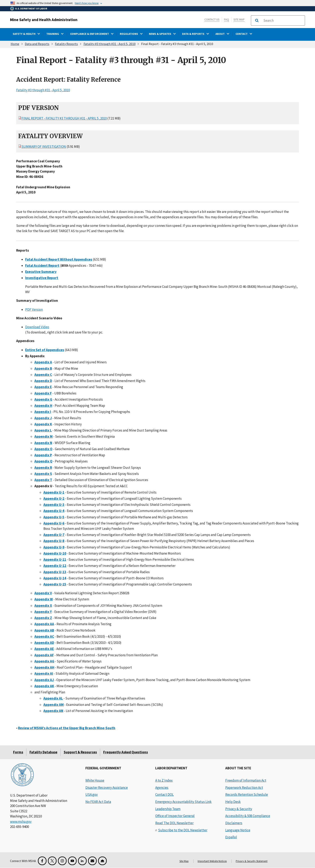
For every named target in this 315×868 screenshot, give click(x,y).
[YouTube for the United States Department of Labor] (72, 861)
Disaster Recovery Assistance (107, 788)
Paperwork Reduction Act (244, 788)
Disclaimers (234, 823)
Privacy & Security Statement (252, 861)
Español (231, 837)
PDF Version (34, 309)
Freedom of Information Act (246, 780)
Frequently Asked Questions (126, 752)
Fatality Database (43, 752)
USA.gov (92, 795)
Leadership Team (168, 809)
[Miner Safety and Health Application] (102, 861)
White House (95, 780)
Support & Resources (80, 752)
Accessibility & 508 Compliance (248, 816)
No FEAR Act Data (98, 802)
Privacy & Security (239, 809)
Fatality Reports (66, 44)
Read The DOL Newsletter (174, 823)
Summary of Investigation (44, 147)
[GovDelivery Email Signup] (92, 861)
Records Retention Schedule (247, 795)
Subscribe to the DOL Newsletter (183, 830)
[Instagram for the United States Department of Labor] (62, 861)
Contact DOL (164, 795)
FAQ (227, 19)
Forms (18, 752)
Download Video (37, 327)
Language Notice (238, 830)
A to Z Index (164, 780)
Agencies (162, 788)
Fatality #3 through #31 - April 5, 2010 (110, 44)
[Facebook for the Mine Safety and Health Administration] (42, 861)
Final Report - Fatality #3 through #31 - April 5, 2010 (64, 118)
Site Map (239, 19)
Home (15, 44)
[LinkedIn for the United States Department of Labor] (82, 861)
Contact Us (212, 19)
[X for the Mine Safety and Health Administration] (52, 861)
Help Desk (233, 802)
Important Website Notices (212, 861)
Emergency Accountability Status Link (183, 802)
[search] (283, 20)
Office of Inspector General (175, 816)
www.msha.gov (21, 822)
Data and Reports (37, 44)
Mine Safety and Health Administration (44, 20)
